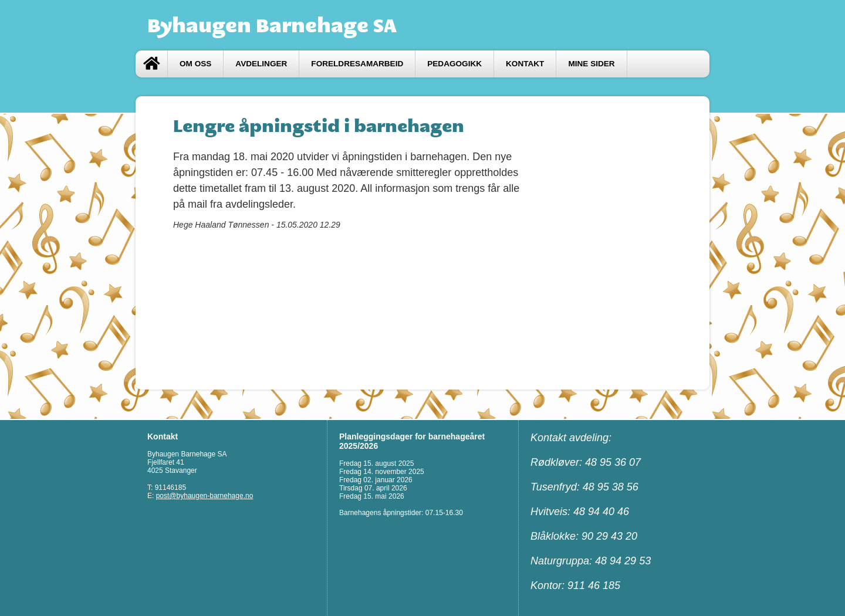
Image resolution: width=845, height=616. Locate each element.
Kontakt (525, 64)
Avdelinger (261, 64)
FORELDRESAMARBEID (357, 64)
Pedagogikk (454, 64)
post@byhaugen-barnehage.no (205, 496)
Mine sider (591, 64)
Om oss (195, 64)
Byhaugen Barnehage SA (272, 25)
